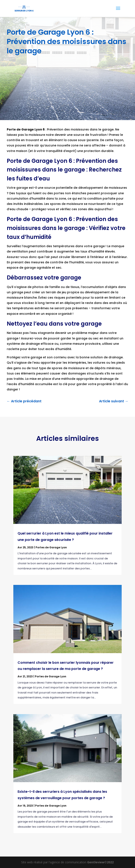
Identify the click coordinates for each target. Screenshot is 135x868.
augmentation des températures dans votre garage (64, 246)
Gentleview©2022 (100, 862)
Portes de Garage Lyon (51, 547)
